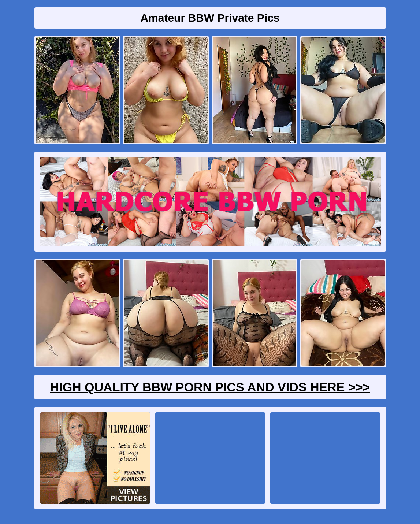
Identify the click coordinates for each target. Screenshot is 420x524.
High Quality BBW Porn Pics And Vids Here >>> (210, 387)
